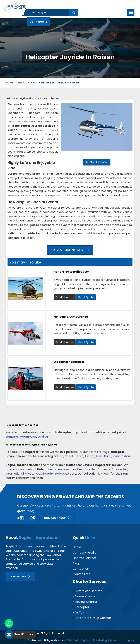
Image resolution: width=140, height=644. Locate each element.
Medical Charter (85, 602)
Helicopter (26, 83)
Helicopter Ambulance (71, 317)
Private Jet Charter (87, 591)
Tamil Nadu (103, 456)
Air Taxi (79, 612)
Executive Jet (87, 469)
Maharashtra (122, 456)
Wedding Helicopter (69, 362)
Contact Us (81, 569)
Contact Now (57, 517)
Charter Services (85, 558)
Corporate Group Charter (92, 618)
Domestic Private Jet (112, 469)
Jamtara (12, 437)
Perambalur (28, 437)
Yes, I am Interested (70, 250)
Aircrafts (48, 474)
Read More (65, 297)
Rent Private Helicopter (71, 272)
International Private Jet (23, 474)
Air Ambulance (84, 596)
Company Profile (85, 553)
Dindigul (43, 437)
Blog (76, 563)
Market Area (82, 574)
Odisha (58, 456)
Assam (89, 456)
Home (9, 83)
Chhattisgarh (74, 456)
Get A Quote (38, 22)
